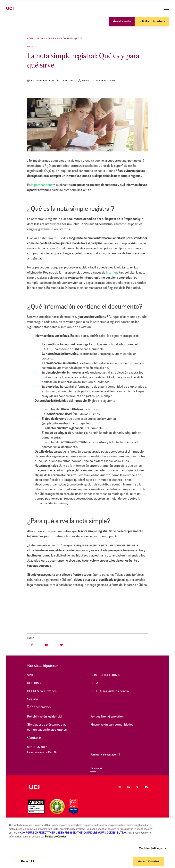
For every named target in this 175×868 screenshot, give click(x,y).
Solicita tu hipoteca (152, 22)
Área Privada (122, 22)
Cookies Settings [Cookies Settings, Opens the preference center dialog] (150, 849)
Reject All (27, 862)
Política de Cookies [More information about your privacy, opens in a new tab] (56, 837)
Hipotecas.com (42, 185)
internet (112, 273)
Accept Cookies (149, 862)
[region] (87, 843)
